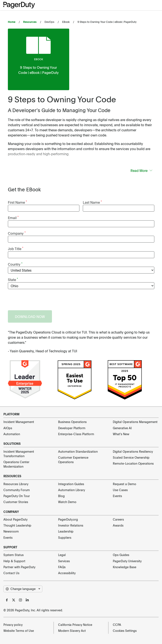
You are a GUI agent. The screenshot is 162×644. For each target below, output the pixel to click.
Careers (118, 519)
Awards (118, 525)
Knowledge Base (125, 567)
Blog (61, 496)
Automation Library (72, 490)
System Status (14, 555)
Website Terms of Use (19, 631)
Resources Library (16, 484)
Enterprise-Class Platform (76, 434)
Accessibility (67, 573)
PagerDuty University (127, 561)
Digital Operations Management (135, 422)
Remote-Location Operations (133, 463)
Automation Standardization (78, 451)
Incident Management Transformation (19, 454)
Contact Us (11, 573)
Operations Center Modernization (16, 464)
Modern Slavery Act (72, 631)
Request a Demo (125, 484)
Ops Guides (121, 555)
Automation (12, 434)
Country (15, 264)
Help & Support (14, 561)
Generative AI (122, 428)
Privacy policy (13, 625)
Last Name (92, 202)
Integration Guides (71, 484)
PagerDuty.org (68, 519)
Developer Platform (72, 428)
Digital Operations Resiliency (133, 451)
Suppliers (65, 537)
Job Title (16, 248)
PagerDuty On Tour (17, 496)
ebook (39, 59)
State (13, 279)
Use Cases (120, 490)
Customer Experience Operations (73, 460)
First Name (17, 202)
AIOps (8, 428)
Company (17, 233)
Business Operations (72, 422)
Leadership (66, 531)
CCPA (117, 625)
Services (64, 561)
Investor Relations (71, 525)
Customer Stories (16, 502)
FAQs (62, 567)
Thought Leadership (17, 525)
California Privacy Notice (75, 625)
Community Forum (17, 490)
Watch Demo (67, 502)
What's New (121, 434)
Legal (62, 555)
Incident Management (19, 422)
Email (13, 217)
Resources (30, 22)
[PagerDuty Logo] (19, 5)
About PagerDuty (15, 519)
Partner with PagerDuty (19, 567)
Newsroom (11, 531)
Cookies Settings (125, 631)
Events (117, 496)
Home (12, 22)
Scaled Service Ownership (131, 457)
